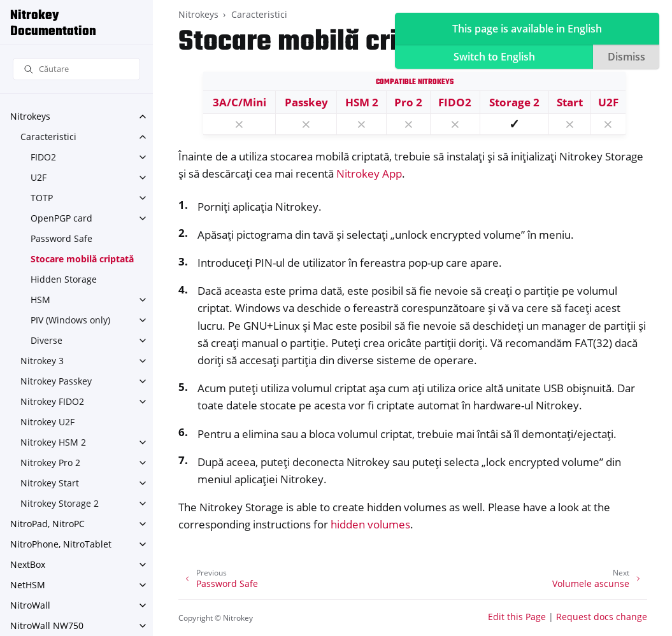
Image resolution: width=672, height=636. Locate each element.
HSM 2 (362, 102)
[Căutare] (76, 69)
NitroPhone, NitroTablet (61, 544)
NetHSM (28, 585)
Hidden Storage (64, 279)
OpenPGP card (61, 218)
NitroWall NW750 (47, 625)
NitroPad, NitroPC (47, 524)
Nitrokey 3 (42, 361)
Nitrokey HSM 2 (53, 442)
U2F (39, 177)
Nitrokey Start (50, 483)
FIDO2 (43, 157)
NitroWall (30, 605)
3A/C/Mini (239, 102)
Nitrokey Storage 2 (60, 503)
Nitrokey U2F (47, 422)
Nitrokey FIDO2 (52, 401)
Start (570, 102)
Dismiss (626, 57)
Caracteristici (48, 137)
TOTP (42, 198)
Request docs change (602, 617)
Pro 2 (408, 102)
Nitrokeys (30, 116)
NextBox (28, 564)
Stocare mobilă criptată (82, 259)
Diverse (46, 340)
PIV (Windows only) (70, 320)
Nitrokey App (369, 173)
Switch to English (494, 57)
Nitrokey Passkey (56, 381)
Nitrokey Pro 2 (50, 463)
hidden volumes (370, 524)
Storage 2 (514, 102)
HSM (40, 300)
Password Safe (61, 238)
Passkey (306, 102)
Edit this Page (517, 617)
